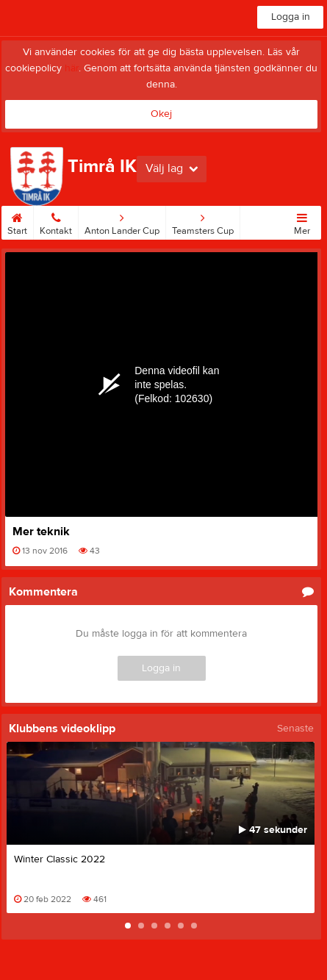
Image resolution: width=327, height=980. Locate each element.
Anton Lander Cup (122, 221)
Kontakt (56, 221)
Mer (302, 221)
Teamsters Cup (203, 221)
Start (17, 221)
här (72, 68)
